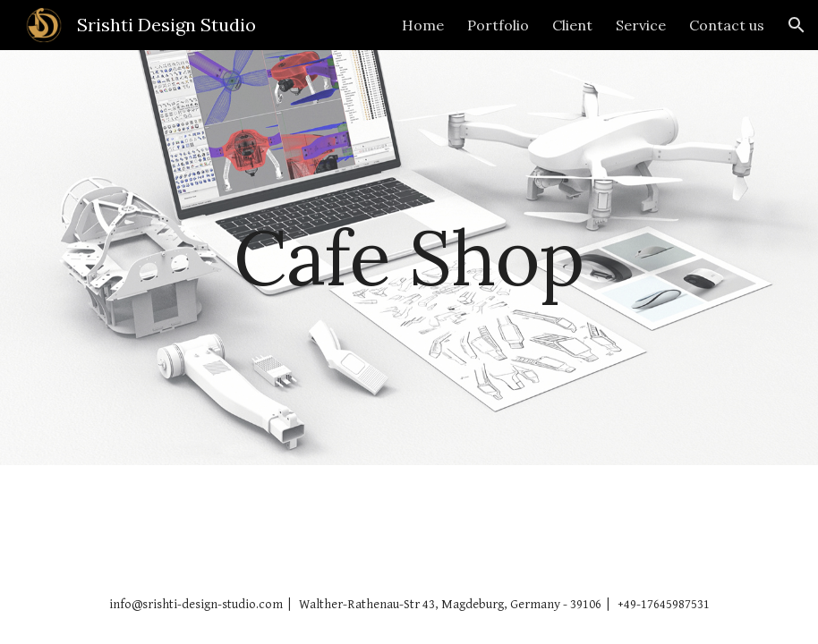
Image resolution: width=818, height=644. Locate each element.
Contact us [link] (727, 25)
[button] (797, 25)
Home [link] (423, 25)
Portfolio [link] (498, 25)
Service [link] (641, 25)
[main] (409, 257)
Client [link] (572, 25)
